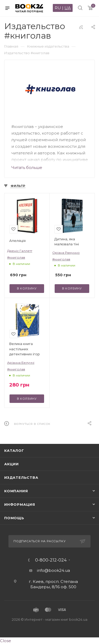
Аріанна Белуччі (21, 363)
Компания (16, 491)
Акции (11, 464)
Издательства (21, 477)
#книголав (16, 257)
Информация (20, 504)
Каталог (14, 450)
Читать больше (27, 167)
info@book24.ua (53, 570)
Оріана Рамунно (66, 253)
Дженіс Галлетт (20, 251)
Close (6, 641)
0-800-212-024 (51, 560)
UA (68, 8)
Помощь (14, 518)
